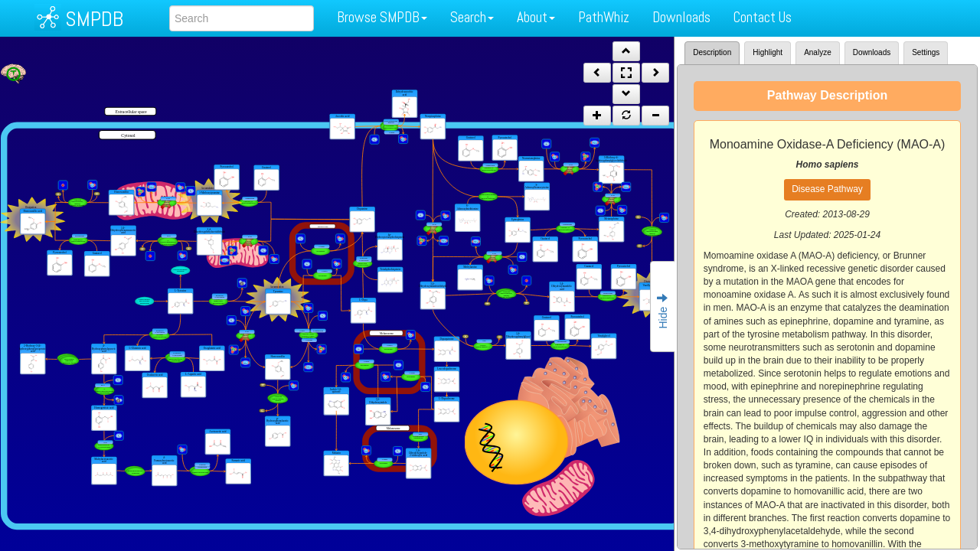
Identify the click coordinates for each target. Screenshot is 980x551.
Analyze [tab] (818, 52)
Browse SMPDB (382, 17)
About (536, 17)
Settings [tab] (926, 52)
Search (472, 17)
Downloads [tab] (872, 52)
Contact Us (763, 17)
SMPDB (94, 19)
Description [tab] (712, 52)
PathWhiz (604, 17)
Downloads (681, 17)
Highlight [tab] (768, 52)
